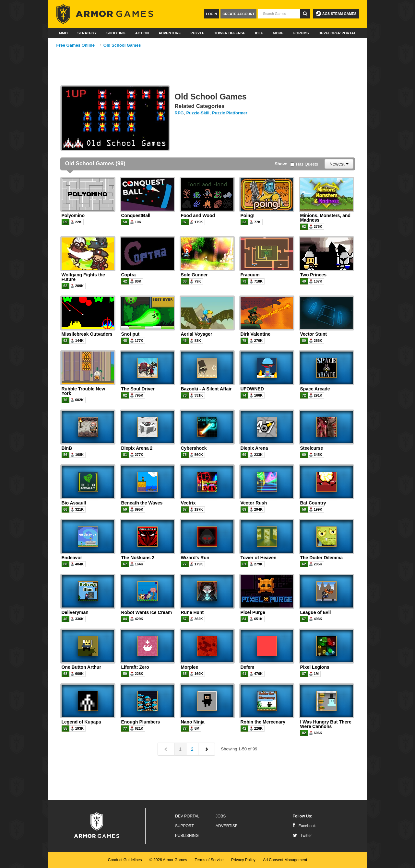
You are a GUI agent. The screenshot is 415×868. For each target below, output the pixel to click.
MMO (63, 33)
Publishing (187, 836)
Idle (259, 33)
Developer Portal (337, 33)
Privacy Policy (243, 860)
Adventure (170, 33)
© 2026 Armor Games (168, 860)
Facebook (304, 826)
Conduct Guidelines (125, 860)
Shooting (116, 33)
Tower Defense (230, 33)
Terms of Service (209, 860)
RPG (179, 113)
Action (142, 33)
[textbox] (279, 14)
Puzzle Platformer (230, 113)
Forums (301, 33)
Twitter (302, 836)
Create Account (238, 14)
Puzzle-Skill (198, 113)
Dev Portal (187, 816)
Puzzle (198, 33)
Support (184, 826)
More (278, 33)
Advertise (227, 826)
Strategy (87, 33)
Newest (339, 164)
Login (211, 14)
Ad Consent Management (285, 860)
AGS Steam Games (336, 14)
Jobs (221, 816)
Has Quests (304, 164)
